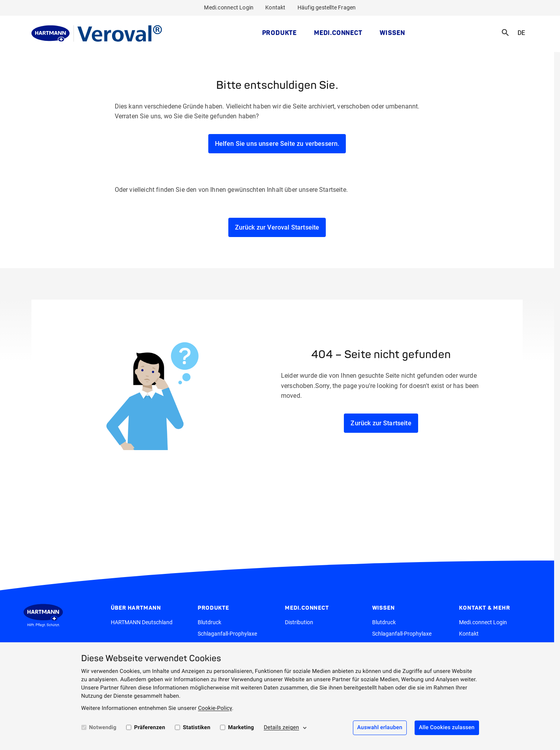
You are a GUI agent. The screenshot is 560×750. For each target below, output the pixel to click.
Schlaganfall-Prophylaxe (227, 634)
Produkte (279, 33)
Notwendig (103, 728)
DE (524, 28)
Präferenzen (150, 728)
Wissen (392, 33)
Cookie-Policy (215, 708)
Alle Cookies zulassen (447, 728)
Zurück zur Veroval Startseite (277, 227)
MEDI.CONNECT (338, 33)
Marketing (241, 728)
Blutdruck (209, 622)
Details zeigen (281, 728)
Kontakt (275, 7)
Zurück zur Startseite (381, 423)
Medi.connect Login (229, 7)
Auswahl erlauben (380, 728)
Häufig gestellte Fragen (327, 7)
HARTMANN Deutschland (142, 622)
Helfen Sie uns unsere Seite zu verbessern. (277, 144)
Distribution (299, 622)
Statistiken (196, 728)
